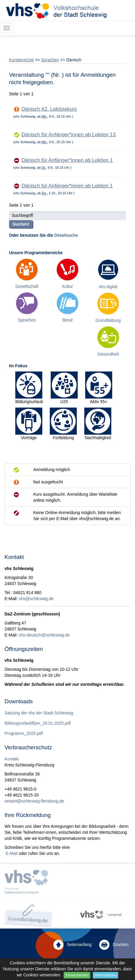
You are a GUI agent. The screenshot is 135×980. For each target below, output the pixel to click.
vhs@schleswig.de (36, 599)
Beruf (67, 320)
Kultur (68, 286)
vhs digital (108, 287)
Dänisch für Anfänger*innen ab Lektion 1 (67, 160)
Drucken (114, 945)
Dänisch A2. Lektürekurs (49, 109)
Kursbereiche (21, 60)
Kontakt (12, 759)
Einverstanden (77, 975)
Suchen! (21, 224)
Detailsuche (66, 235)
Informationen (105, 975)
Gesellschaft (27, 286)
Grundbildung (108, 320)
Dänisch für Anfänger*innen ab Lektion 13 (69, 135)
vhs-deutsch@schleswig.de (44, 635)
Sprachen (50, 60)
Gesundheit (108, 354)
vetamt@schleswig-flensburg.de (34, 801)
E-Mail (11, 853)
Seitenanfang (72, 945)
